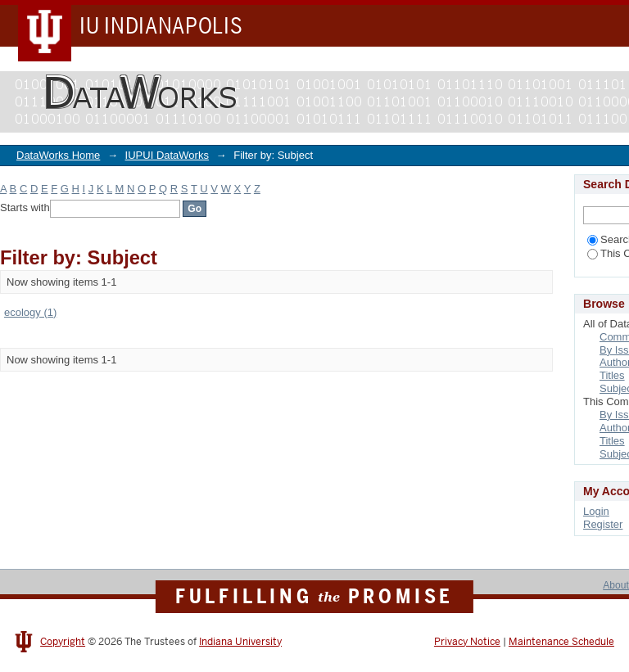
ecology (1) (30, 312)
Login (596, 511)
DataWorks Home (58, 155)
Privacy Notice (467, 642)
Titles (612, 375)
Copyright (63, 642)
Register (603, 524)
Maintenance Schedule (561, 642)
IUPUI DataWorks (167, 155)
